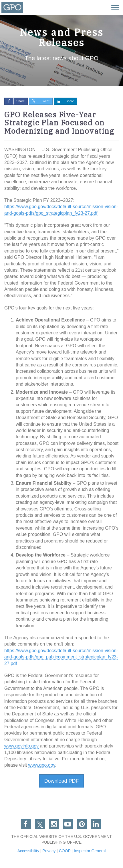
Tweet (39, 101)
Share (15, 101)
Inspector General (90, 851)
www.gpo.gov (42, 765)
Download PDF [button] (61, 781)
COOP (65, 851)
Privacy (49, 851)
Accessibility (28, 851)
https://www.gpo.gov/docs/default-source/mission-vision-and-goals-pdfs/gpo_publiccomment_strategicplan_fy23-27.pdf (61, 657)
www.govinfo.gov (21, 746)
